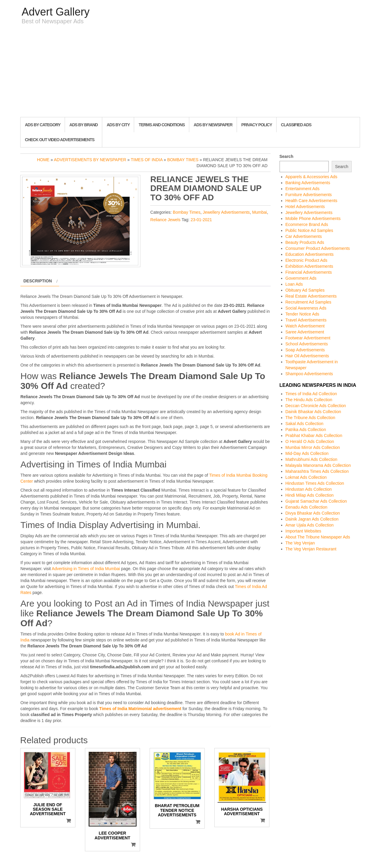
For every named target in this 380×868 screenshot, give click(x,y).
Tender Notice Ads (303, 314)
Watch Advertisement (305, 326)
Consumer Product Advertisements (318, 248)
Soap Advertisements (305, 350)
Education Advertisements (310, 254)
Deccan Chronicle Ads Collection (316, 406)
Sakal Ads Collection (305, 424)
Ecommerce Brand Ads (307, 224)
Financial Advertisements (309, 272)
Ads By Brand (84, 125)
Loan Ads (294, 284)
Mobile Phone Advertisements (313, 218)
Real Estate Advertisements (311, 296)
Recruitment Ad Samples (308, 302)
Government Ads (301, 278)
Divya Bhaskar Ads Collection (313, 513)
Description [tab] (38, 281)
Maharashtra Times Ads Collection (317, 471)
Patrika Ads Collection (306, 430)
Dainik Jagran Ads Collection (312, 519)
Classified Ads (296, 125)
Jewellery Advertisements (226, 212)
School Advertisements (307, 344)
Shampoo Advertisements (309, 374)
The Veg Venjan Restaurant (311, 549)
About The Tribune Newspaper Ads (318, 537)
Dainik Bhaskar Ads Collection (313, 412)
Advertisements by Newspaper (90, 160)
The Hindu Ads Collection (309, 400)
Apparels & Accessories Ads (311, 177)
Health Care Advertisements (311, 201)
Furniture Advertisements (309, 195)
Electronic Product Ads (307, 260)
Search (287, 156)
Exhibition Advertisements (309, 266)
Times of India (147, 160)
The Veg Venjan (300, 543)
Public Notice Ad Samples (309, 230)
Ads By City (118, 125)
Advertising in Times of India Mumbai (86, 569)
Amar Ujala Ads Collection (310, 525)
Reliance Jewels (165, 220)
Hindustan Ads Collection (309, 489)
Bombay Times (183, 160)
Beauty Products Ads (305, 242)
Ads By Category (43, 125)
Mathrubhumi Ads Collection (311, 459)
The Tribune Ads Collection (310, 418)
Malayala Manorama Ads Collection (318, 465)
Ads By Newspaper (213, 125)
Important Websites (303, 531)
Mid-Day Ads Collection (307, 453)
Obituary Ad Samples (305, 290)
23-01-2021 (201, 220)
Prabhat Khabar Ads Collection (314, 435)
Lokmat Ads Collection (306, 477)
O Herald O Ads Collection (310, 441)
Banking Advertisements (308, 183)
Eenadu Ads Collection (307, 507)
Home (43, 160)
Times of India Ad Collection (311, 394)
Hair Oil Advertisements (307, 356)
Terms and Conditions (162, 125)
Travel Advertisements (306, 320)
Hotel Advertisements (305, 207)
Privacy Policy (257, 125)
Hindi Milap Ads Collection (310, 495)
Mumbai (260, 212)
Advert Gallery (56, 12)
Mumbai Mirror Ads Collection (313, 447)
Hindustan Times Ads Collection (315, 483)
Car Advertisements (304, 236)
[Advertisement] (190, 72)
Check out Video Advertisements (60, 140)
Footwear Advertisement (308, 338)
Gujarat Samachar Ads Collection (316, 501)
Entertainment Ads (303, 189)
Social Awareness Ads (306, 308)
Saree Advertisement (305, 332)
